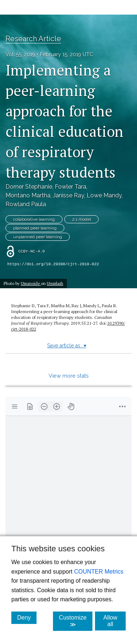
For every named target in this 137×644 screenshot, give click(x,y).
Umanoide (31, 283)
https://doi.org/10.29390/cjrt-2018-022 (53, 264)
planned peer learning (35, 228)
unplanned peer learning (38, 237)
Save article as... (67, 346)
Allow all (115, 621)
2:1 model (81, 219)
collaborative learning (34, 219)
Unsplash (55, 283)
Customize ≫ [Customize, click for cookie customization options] (76, 621)
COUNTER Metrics (99, 572)
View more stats (69, 376)
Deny (27, 617)
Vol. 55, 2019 (20, 54)
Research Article (33, 39)
